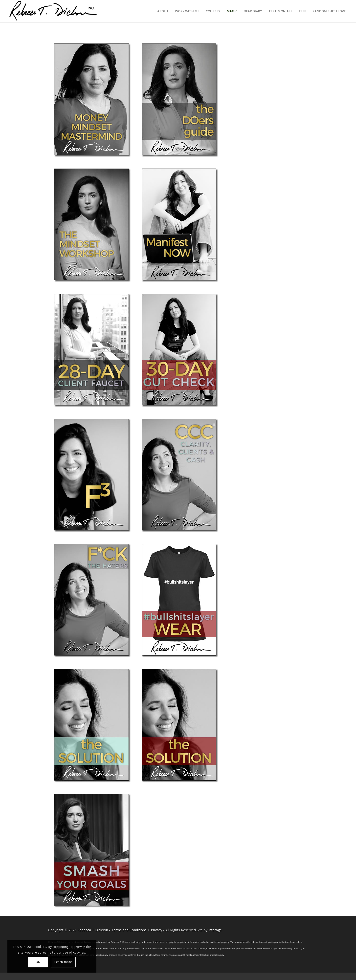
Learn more (63, 962)
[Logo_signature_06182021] (53, 11)
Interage (215, 930)
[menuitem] (163, 11)
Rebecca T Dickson (93, 930)
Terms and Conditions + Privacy (137, 930)
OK (38, 962)
